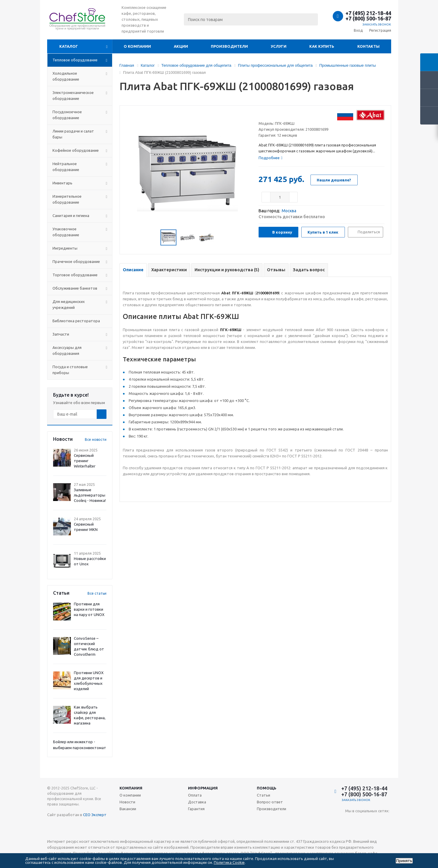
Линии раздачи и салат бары (73, 134)
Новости (127, 802)
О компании (137, 46)
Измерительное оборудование (67, 199)
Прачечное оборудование (76, 261)
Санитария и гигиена (71, 216)
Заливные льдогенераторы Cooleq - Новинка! (90, 495)
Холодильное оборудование (66, 76)
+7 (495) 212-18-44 (368, 13)
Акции (181, 46)
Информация (203, 788)
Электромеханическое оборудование (73, 95)
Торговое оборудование (75, 275)
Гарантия (196, 809)
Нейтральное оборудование (66, 167)
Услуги (279, 46)
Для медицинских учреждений (69, 304)
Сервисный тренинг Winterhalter (85, 461)
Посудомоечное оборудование (67, 115)
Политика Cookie (229, 862)
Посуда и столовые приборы (70, 370)
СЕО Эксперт (95, 815)
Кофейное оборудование (76, 150)
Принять (404, 861)
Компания (131, 788)
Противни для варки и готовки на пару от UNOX (89, 609)
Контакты (368, 46)
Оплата (195, 795)
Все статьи (97, 593)
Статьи (263, 795)
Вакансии (128, 809)
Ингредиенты (65, 248)
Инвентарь (62, 183)
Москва (289, 211)
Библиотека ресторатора (76, 321)
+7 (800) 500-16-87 (368, 18)
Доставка (197, 802)
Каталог (69, 46)
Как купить (322, 46)
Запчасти (61, 334)
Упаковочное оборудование (66, 232)
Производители (229, 46)
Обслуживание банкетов (75, 288)
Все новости (96, 439)
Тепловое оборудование (75, 60)
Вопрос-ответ (270, 802)
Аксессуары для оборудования (67, 350)
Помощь (267, 788)
